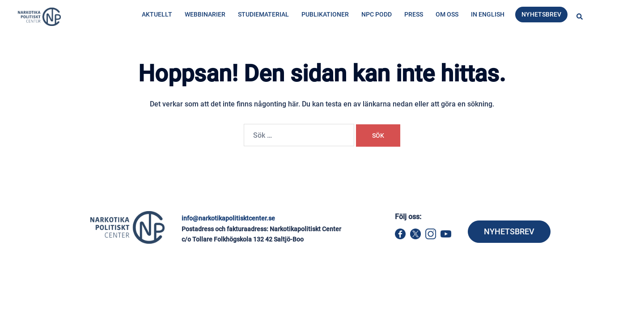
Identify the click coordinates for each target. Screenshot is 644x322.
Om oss (447, 14)
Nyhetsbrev (541, 14)
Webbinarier (205, 14)
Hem (140, 52)
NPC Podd (377, 14)
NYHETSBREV (509, 231)
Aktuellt (157, 14)
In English (488, 14)
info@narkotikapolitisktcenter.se (228, 218)
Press (414, 14)
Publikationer (325, 14)
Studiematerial (263, 14)
